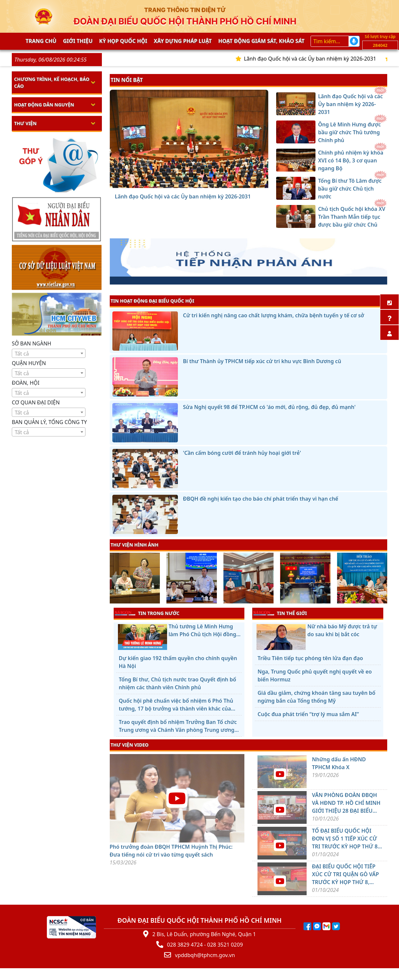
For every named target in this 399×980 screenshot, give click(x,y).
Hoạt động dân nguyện (44, 105)
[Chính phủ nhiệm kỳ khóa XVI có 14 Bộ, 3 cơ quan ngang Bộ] (189, 184)
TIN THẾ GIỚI (280, 613)
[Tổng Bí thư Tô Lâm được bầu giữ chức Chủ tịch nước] (201, 184)
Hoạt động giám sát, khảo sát (261, 41)
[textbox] (49, 354)
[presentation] (114, 579)
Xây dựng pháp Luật (183, 41)
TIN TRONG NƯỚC (147, 613)
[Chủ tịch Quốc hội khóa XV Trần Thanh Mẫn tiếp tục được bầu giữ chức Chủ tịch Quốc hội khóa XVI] (213, 184)
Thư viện (25, 123)
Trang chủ (41, 41)
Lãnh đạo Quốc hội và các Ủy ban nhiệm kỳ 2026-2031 (316, 59)
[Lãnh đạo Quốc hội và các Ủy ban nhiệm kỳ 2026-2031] (165, 184)
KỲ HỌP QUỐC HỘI (123, 41)
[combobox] (49, 353)
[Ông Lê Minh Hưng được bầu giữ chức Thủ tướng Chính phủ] (177, 184)
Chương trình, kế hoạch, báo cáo (52, 83)
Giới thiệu (78, 41)
